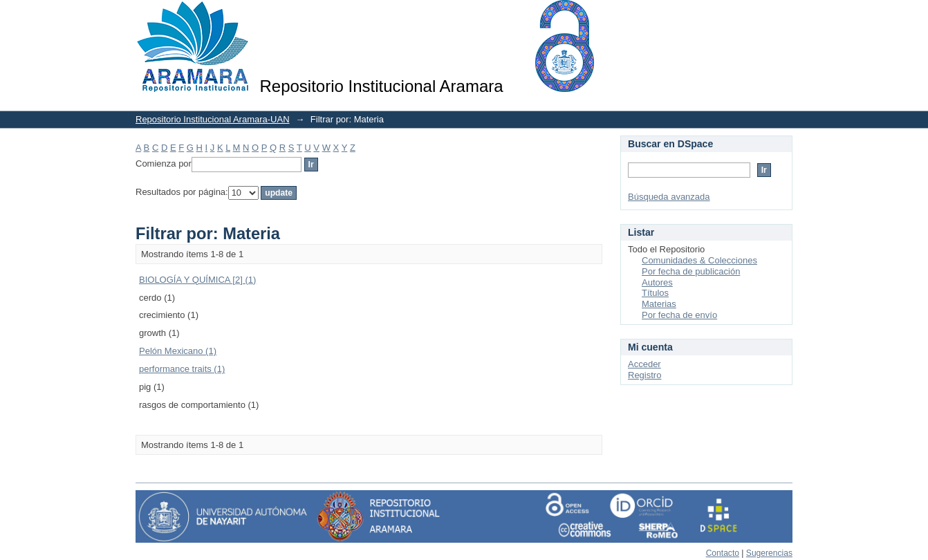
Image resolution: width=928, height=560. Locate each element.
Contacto (723, 553)
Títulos (655, 293)
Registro (644, 375)
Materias (659, 304)
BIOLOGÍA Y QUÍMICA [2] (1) (197, 280)
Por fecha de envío (679, 315)
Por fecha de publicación (691, 271)
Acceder (644, 364)
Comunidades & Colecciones (699, 260)
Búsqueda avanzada (669, 197)
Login (781, 17)
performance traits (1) (182, 369)
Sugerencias (769, 553)
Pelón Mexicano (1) (178, 351)
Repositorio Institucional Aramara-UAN (213, 119)
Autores (657, 282)
